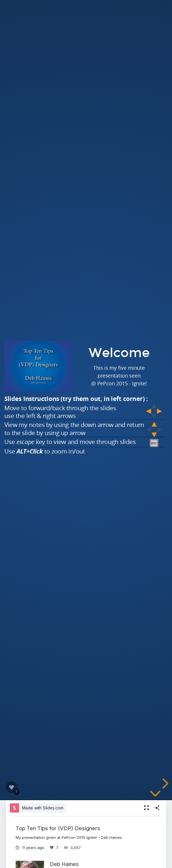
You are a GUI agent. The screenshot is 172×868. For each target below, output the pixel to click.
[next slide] (164, 783)
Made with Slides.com (43, 808)
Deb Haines (64, 864)
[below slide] (155, 795)
